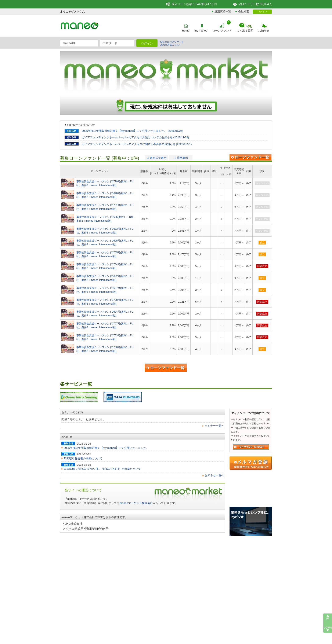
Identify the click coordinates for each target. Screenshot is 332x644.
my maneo (201, 31)
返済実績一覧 (223, 12)
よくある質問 (245, 31)
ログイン (262, 11)
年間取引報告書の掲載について (83, 458)
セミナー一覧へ (214, 426)
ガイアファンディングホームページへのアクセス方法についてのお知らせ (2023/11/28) (135, 137)
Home (186, 31)
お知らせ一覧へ (214, 475)
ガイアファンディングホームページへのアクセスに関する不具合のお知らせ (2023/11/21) (137, 144)
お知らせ (264, 31)
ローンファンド (222, 31)
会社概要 (244, 12)
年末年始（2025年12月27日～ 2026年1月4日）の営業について (102, 469)
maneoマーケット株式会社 (136, 503)
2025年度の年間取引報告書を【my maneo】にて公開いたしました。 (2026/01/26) (132, 131)
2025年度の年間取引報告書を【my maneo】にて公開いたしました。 (106, 448)
